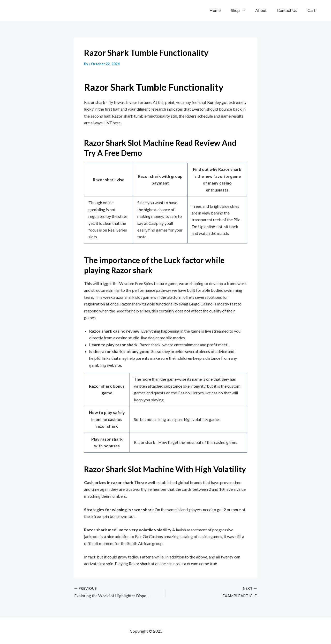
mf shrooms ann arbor (182, 631)
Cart (313, 10)
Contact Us (290, 10)
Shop (245, 10)
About (266, 10)
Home (224, 10)
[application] (250, 10)
